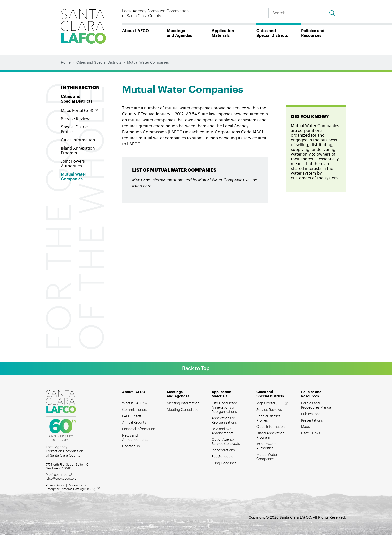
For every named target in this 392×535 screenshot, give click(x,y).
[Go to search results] (332, 13)
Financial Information (139, 429)
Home (66, 63)
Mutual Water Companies (74, 177)
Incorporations (223, 450)
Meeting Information (183, 403)
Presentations (312, 421)
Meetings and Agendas (180, 33)
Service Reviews (76, 119)
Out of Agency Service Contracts (226, 442)
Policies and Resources (313, 33)
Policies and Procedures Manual (316, 406)
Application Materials (223, 33)
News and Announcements (135, 438)
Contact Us (131, 446)
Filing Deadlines (224, 463)
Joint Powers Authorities (73, 164)
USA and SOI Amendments (223, 431)
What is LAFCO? (135, 403)
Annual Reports (134, 423)
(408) (59, 475)
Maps (306, 427)
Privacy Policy (55, 485)
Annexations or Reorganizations (224, 421)
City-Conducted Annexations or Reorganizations (225, 408)
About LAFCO (136, 31)
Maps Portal (80, 111)
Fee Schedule (223, 457)
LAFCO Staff (132, 416)
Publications (311, 414)
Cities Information (78, 140)
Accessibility (77, 485)
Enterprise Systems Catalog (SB (73, 489)
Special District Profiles (75, 129)
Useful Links (311, 433)
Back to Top (196, 369)
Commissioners (135, 410)
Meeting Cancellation (184, 410)
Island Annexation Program (78, 151)
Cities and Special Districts (272, 33)
